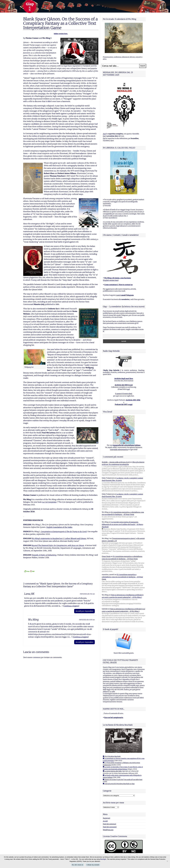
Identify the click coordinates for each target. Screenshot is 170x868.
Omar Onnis (106, 556)
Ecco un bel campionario (114, 718)
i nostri (125, 295)
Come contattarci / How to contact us (118, 285)
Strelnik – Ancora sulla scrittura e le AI (116, 462)
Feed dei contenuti (110, 824)
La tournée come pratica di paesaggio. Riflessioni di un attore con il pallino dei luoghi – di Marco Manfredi (122, 524)
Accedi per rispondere (84, 611)
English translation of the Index (59, 527)
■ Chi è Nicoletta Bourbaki (112, 756)
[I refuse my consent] (167, 861)
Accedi (105, 821)
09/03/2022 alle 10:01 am (87, 620)
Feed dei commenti (110, 827)
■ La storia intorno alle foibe (112, 771)
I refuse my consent (93, 865)
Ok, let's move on (78, 865)
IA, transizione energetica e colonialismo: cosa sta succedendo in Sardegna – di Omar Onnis (122, 577)
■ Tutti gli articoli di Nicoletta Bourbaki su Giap (119, 784)
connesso (37, 657)
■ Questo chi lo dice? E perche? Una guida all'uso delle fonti (123, 780)
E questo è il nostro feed (124, 394)
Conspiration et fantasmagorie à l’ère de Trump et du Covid (64, 532)
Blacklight (103, 859)
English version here (111, 280)
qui (128, 389)
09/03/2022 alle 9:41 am (87, 594)
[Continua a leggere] (71, 606)
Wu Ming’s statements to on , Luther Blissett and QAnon (59, 538)
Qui (104, 136)
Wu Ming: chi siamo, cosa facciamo (118, 278)
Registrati (107, 818)
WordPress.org (108, 830)
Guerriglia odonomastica (119, 450)
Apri (104, 134)
